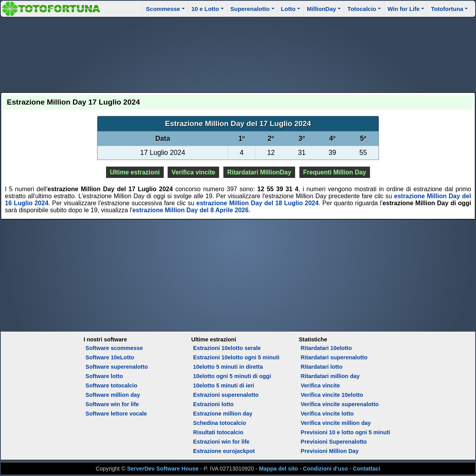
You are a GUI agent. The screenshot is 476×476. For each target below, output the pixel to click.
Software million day (113, 395)
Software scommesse (114, 348)
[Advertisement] (238, 53)
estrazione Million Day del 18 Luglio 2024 (258, 203)
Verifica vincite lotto (327, 414)
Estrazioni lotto (213, 404)
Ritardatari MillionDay (259, 172)
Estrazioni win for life (221, 442)
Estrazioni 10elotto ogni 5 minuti (236, 357)
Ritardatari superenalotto (334, 357)
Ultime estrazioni (135, 172)
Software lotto (104, 376)
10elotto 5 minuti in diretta (228, 367)
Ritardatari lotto (321, 367)
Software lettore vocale (116, 414)
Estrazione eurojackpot (224, 451)
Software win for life (112, 404)
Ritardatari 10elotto (326, 348)
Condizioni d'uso (325, 469)
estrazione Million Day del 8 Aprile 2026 (190, 210)
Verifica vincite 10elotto (332, 395)
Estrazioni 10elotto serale (227, 348)
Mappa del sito (278, 469)
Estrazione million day (223, 414)
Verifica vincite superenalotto (340, 404)
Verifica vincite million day (336, 423)
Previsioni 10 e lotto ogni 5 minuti (345, 432)
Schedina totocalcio (219, 423)
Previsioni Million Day (330, 451)
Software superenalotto (117, 367)
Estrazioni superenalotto (226, 395)
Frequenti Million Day (335, 172)
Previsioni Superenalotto (334, 442)
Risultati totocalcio (218, 432)
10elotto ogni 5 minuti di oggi (232, 376)
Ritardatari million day (330, 376)
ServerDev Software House (163, 469)
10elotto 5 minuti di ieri (224, 385)
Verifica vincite (193, 172)
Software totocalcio (111, 385)
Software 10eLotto (110, 357)
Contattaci (366, 469)
